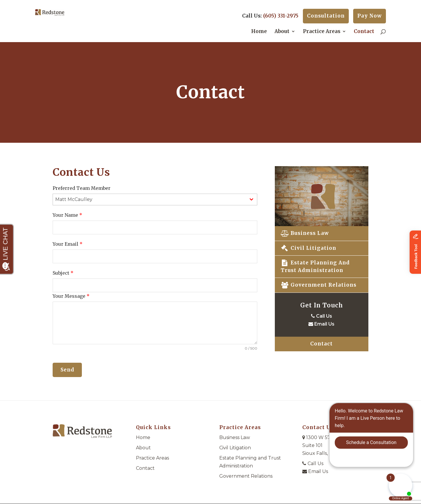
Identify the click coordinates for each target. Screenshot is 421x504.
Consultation (326, 16)
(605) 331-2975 (281, 16)
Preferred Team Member (82, 188)
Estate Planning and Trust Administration (315, 266)
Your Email (68, 244)
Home (259, 32)
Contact (364, 32)
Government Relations (319, 285)
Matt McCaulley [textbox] (74, 199)
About (282, 32)
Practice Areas (322, 32)
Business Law (305, 233)
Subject (63, 273)
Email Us (321, 324)
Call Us (322, 316)
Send (67, 370)
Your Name (67, 215)
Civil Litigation (308, 248)
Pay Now (370, 16)
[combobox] (155, 199)
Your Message (71, 296)
